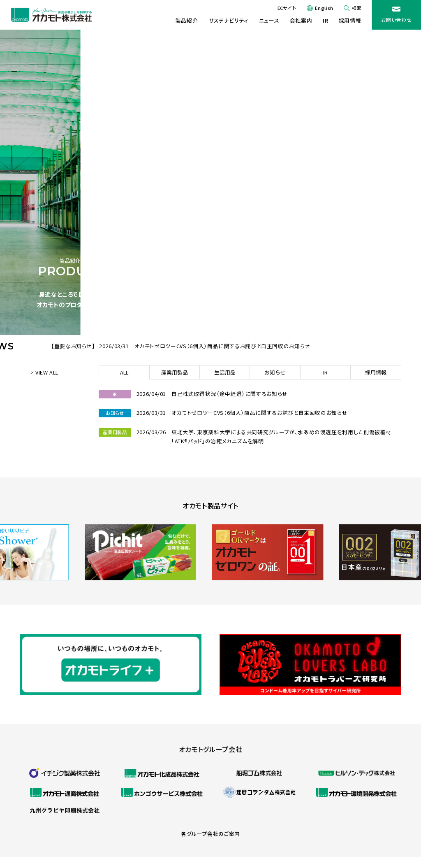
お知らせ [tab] (275, 372)
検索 (356, 8)
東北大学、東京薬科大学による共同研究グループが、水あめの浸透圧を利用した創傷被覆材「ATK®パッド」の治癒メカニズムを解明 (281, 436)
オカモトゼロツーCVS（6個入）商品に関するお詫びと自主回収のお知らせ (222, 346)
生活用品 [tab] (225, 372)
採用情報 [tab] (376, 372)
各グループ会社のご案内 (210, 834)
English (324, 8)
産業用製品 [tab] (175, 372)
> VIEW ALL (44, 372)
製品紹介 (187, 20)
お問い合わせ (397, 20)
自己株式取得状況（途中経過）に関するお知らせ (230, 394)
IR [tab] (325, 372)
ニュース (269, 20)
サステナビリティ (228, 20)
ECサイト (287, 8)
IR (325, 20)
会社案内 (301, 20)
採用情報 (350, 20)
